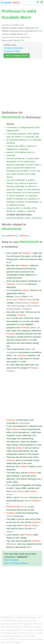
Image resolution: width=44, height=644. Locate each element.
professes (19, 218)
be (36, 334)
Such (9, 281)
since (19, 525)
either (15, 482)
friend (12, 266)
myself (15, 253)
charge (23, 368)
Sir (29, 547)
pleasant (34, 426)
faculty (9, 211)
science (22, 183)
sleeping (15, 476)
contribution (33, 281)
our (40, 497)
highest (10, 131)
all (14, 318)
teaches (10, 183)
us (36, 466)
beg (17, 488)
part (19, 463)
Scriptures (11, 171)
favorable (22, 432)
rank (8, 137)
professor (23, 140)
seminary (36, 190)
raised (21, 454)
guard (9, 482)
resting (15, 445)
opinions (10, 165)
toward (10, 463)
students (20, 196)
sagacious (26, 331)
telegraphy (11, 287)
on (32, 256)
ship (36, 451)
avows (28, 218)
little (36, 253)
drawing (31, 355)
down (16, 259)
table (28, 256)
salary (9, 359)
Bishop (10, 547)
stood (13, 529)
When (9, 497)
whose (9, 193)
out (39, 479)
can (35, 312)
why (17, 457)
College (10, 303)
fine (40, 445)
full (39, 355)
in (33, 146)
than (18, 328)
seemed (16, 349)
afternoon (15, 442)
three (13, 473)
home (26, 337)
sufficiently (27, 435)
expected (11, 435)
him (8, 346)
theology (10, 202)
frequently (11, 470)
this (27, 318)
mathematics (33, 202)
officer (31, 186)
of (35, 127)
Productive (11, 510)
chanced (28, 334)
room (29, 463)
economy (20, 205)
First (8, 253)
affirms (23, 146)
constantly (28, 460)
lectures (36, 193)
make (9, 451)
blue (39, 519)
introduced (16, 290)
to (17, 149)
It (7, 426)
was (14, 281)
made (13, 331)
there (37, 318)
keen (25, 457)
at (14, 211)
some (15, 451)
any (16, 183)
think (28, 312)
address (21, 293)
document (18, 278)
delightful (29, 324)
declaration (11, 162)
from (9, 256)
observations (24, 451)
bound (27, 359)
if (19, 362)
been (15, 454)
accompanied (19, 426)
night (27, 365)
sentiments (28, 162)
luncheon (37, 337)
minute (21, 275)
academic (22, 134)
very (40, 466)
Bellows (10, 297)
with (13, 312)
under (32, 365)
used (40, 259)
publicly (31, 180)
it (22, 193)
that (12, 218)
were (9, 445)
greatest (23, 281)
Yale (37, 300)
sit (10, 262)
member (28, 208)
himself (20, 174)
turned (36, 460)
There (9, 349)
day (12, 337)
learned (20, 501)
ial (13, 236)
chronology (36, 485)
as (25, 199)
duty (21, 359)
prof (4, 236)
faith (30, 146)
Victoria (19, 340)
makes (31, 159)
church (10, 177)
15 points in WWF (12, 51)
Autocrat (33, 259)
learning (10, 186)
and (18, 171)
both (37, 488)
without (29, 343)
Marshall (20, 334)
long (14, 525)
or (18, 127)
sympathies (12, 324)
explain (14, 362)
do (39, 312)
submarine (32, 284)
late (39, 334)
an (8, 140)
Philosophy (23, 420)
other (29, 190)
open (37, 159)
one (27, 165)
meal (9, 448)
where (23, 259)
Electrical (22, 513)
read (30, 193)
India (32, 510)
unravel (36, 359)
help (22, 312)
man (22, 522)
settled (33, 266)
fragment (29, 275)
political (12, 205)
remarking (31, 429)
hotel (23, 343)
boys (18, 473)
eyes (30, 457)
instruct (12, 196)
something (23, 149)
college (23, 127)
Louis (9, 535)
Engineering (33, 513)
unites (14, 174)
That (9, 457)
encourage (11, 439)
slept (18, 365)
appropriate (12, 293)
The (8, 473)
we (32, 312)
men (21, 318)
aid (27, 272)
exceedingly (12, 275)
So (8, 365)
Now (9, 312)
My (8, 266)
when (23, 442)
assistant (37, 140)
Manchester (21, 547)
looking (10, 259)
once (17, 272)
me (18, 439)
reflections (36, 331)
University (11, 423)
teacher (30, 127)
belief (27, 168)
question (10, 272)
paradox (27, 352)
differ (24, 488)
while (9, 432)
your (17, 312)
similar (9, 278)
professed (20, 159)
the (38, 127)
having (22, 445)
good (24, 476)
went (27, 448)
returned (10, 343)
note (40, 426)
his (21, 162)
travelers (34, 442)
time (32, 318)
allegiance (11, 149)
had (32, 321)
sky (14, 522)
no (20, 321)
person (11, 146)
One (8, 159)
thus (8, 174)
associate (14, 140)
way (40, 253)
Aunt (12, 340)
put (36, 479)
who (17, 146)
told (26, 522)
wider (37, 321)
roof (8, 368)
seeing (36, 343)
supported (31, 544)
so (16, 432)
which (9, 355)
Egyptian (27, 485)
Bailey (9, 538)
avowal (16, 168)
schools (15, 535)
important (11, 269)
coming (20, 337)
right (39, 256)
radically (31, 488)
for (31, 337)
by (21, 272)
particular (33, 196)
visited (32, 466)
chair (37, 137)
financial (32, 269)
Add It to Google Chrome (17, 55)
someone (11, 208)
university (13, 127)
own (30, 529)
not (13, 432)
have (39, 432)
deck (35, 448)
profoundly (11, 501)
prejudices (11, 328)
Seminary (34, 497)
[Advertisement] (22, 86)
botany (21, 202)
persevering (28, 439)
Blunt (25, 297)
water (13, 519)
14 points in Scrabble (13, 48)
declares (38, 218)
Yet (8, 318)
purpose (35, 454)
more (22, 324)
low (20, 529)
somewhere (36, 352)
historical (20, 269)
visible (33, 174)
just (20, 519)
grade (16, 131)
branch (32, 183)
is (24, 193)
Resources (22, 510)
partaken (29, 445)
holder (18, 137)
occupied (24, 541)
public (9, 168)
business (17, 193)
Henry (23, 429)
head (17, 256)
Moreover (11, 466)
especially (20, 165)
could (23, 362)
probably (15, 321)
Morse (34, 290)
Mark (36, 535)
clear (27, 519)
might (33, 432)
